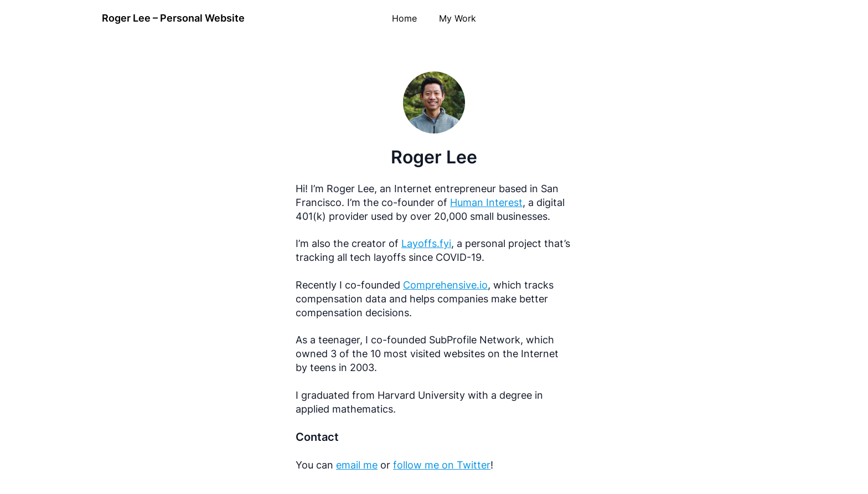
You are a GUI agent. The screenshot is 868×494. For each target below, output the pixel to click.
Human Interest (486, 202)
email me (357, 465)
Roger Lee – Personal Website (173, 18)
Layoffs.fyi (426, 243)
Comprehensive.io (445, 285)
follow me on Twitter (442, 465)
